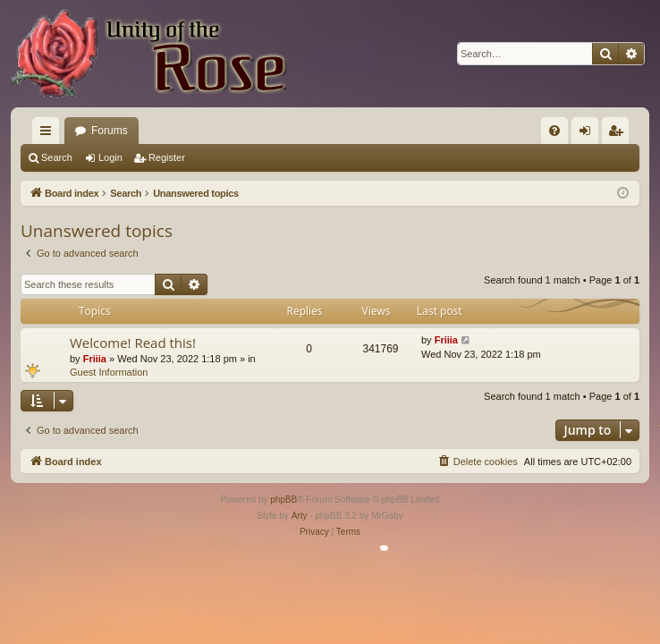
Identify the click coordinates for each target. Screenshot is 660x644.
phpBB (283, 500)
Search (57, 157)
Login (110, 157)
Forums (110, 131)
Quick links (49, 134)
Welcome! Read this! (133, 343)
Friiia (95, 359)
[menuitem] (554, 131)
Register (167, 157)
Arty (300, 516)
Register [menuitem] (619, 134)
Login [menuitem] (589, 134)
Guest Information (109, 372)
